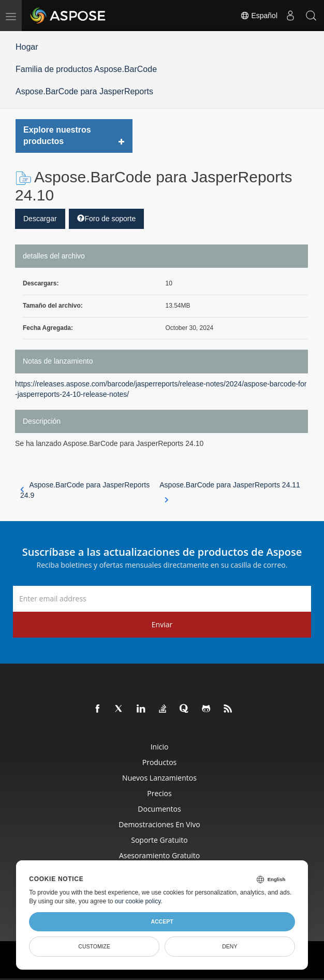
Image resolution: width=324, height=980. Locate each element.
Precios (159, 793)
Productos (160, 762)
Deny (230, 946)
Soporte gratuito (159, 840)
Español (259, 16)
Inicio (160, 747)
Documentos (159, 809)
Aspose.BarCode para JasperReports (84, 91)
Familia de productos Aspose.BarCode (86, 69)
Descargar (40, 219)
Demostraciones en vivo (159, 824)
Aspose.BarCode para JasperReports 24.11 (230, 491)
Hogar (27, 47)
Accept (162, 921)
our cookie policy (138, 901)
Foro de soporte (106, 219)
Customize (94, 946)
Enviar (162, 624)
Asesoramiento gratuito (159, 855)
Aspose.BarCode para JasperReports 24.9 (85, 490)
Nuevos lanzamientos (159, 778)
